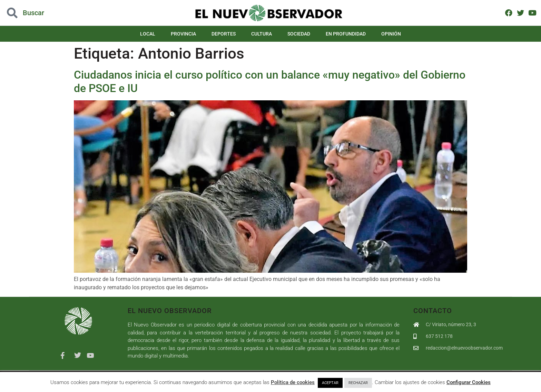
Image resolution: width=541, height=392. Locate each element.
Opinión (391, 34)
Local (148, 34)
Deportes (224, 34)
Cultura (262, 34)
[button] (54, 13)
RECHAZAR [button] (358, 383)
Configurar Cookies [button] (469, 382)
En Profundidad (346, 34)
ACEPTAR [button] (330, 383)
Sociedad (299, 34)
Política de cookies (293, 382)
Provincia (183, 34)
